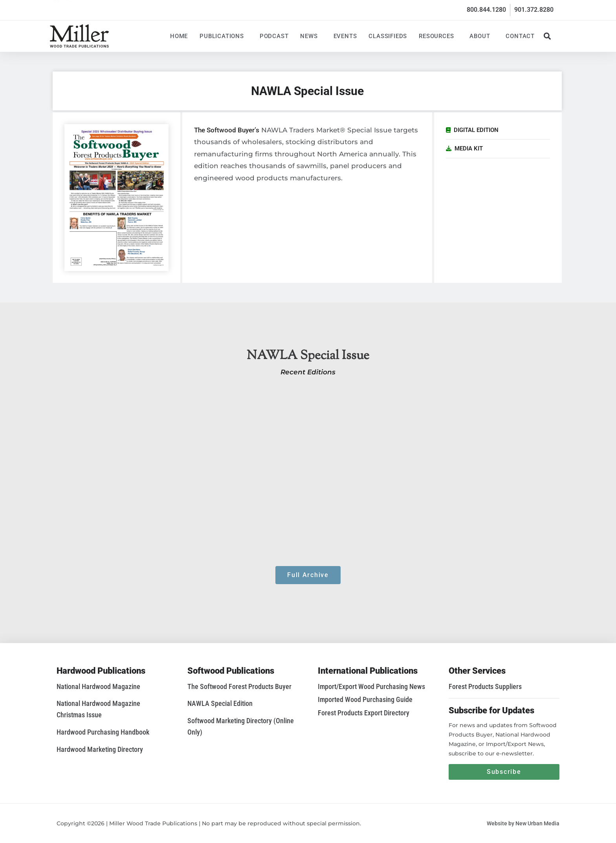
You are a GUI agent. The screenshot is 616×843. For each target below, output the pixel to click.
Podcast (274, 36)
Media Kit (469, 148)
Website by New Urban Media (523, 823)
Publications (224, 36)
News (311, 36)
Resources (438, 36)
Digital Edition (476, 130)
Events (345, 36)
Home (179, 36)
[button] (547, 36)
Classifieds (388, 36)
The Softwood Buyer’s (227, 130)
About (482, 36)
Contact (520, 36)
